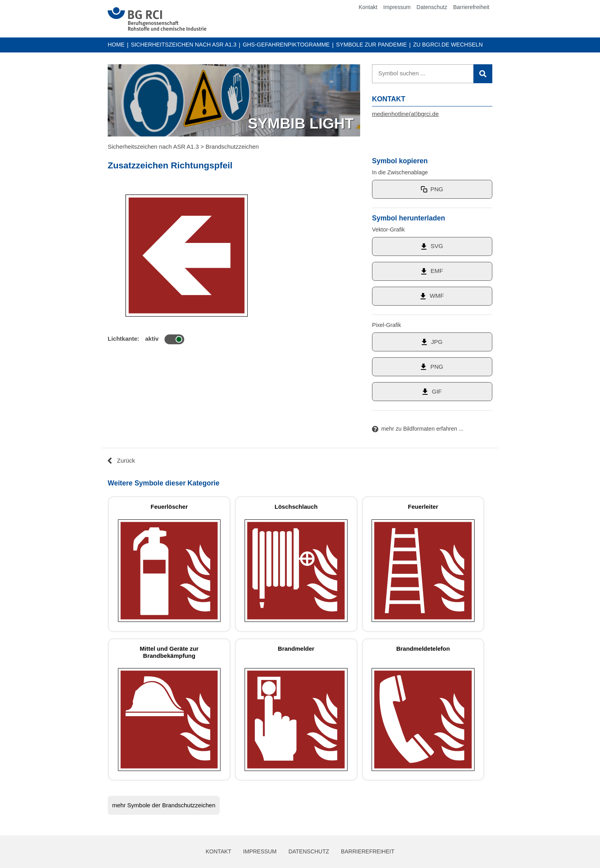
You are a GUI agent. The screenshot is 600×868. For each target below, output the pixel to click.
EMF (437, 271)
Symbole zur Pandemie (371, 45)
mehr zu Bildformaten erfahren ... (422, 429)
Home (116, 45)
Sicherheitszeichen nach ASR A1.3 (184, 45)
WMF (437, 296)
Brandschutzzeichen (232, 147)
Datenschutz (432, 7)
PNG (437, 189)
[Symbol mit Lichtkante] (174, 339)
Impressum (397, 7)
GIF (437, 391)
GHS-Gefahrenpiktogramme (286, 45)
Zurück (126, 460)
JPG (437, 342)
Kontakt (368, 7)
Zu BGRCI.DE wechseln (448, 44)
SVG (437, 246)
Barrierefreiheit (471, 7)
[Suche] (432, 74)
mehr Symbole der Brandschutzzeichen (164, 805)
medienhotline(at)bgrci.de (405, 114)
